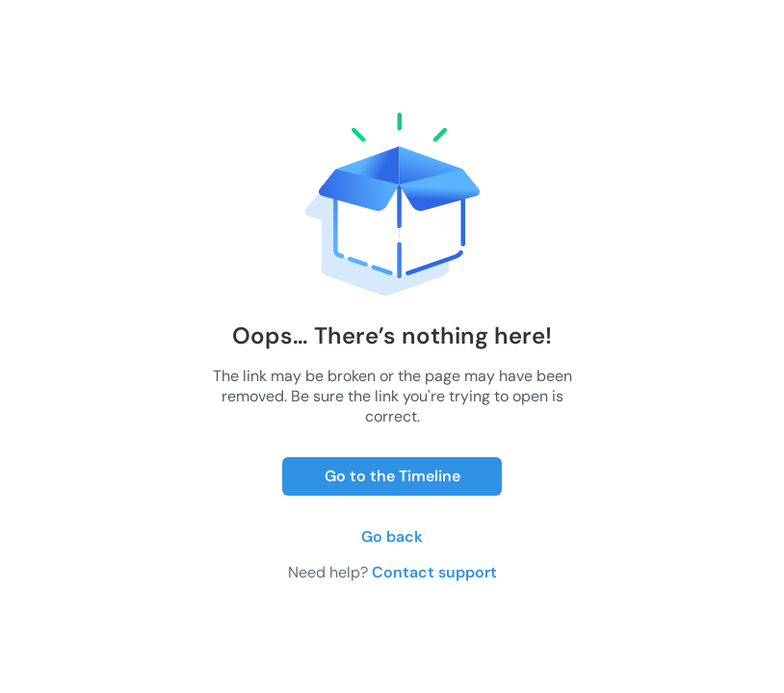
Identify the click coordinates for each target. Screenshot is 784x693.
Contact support (434, 572)
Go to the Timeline (392, 476)
